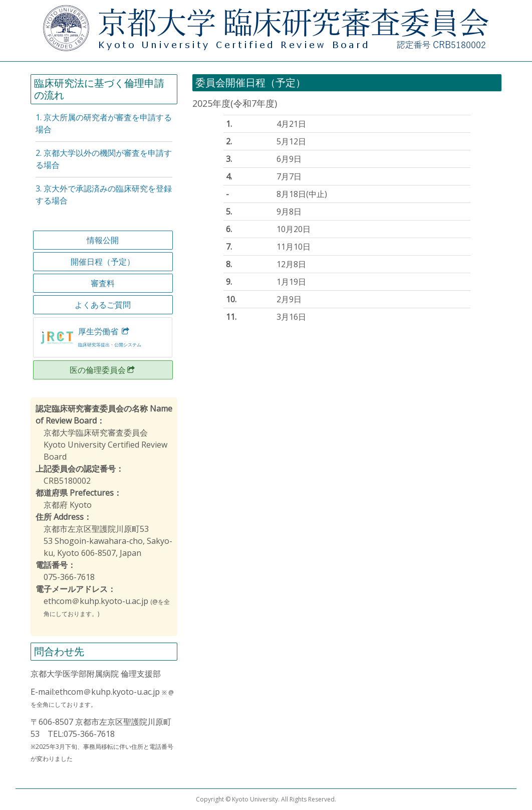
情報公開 (103, 240)
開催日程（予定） (103, 262)
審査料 (103, 283)
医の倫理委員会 (103, 370)
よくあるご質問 (103, 305)
